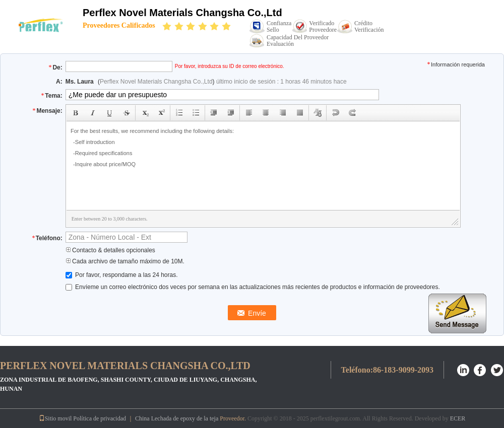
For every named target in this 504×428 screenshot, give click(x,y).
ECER (458, 418)
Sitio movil (55, 418)
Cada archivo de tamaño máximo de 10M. (125, 261)
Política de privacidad (100, 418)
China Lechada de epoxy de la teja (177, 418)
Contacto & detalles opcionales (110, 250)
